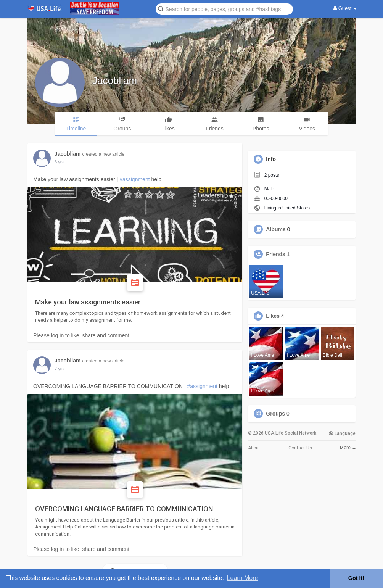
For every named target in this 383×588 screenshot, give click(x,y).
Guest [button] (345, 8)
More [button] (348, 448)
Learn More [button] (243, 578)
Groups (275, 414)
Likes (273, 316)
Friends (276, 254)
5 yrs (59, 162)
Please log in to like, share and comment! (82, 335)
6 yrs (59, 369)
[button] (224, 9)
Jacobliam (115, 81)
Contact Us (300, 448)
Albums (276, 229)
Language (342, 433)
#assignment (134, 179)
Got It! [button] (356, 578)
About (254, 448)
